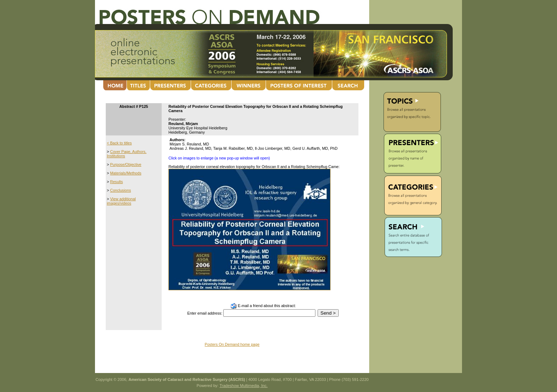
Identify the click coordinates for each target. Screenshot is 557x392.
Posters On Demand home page (232, 344)
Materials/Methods (126, 173)
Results (116, 182)
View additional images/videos (121, 201)
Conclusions (120, 190)
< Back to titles (119, 143)
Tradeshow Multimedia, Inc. (243, 386)
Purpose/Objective (126, 164)
